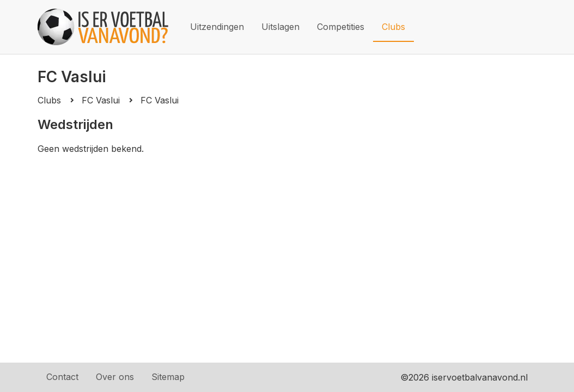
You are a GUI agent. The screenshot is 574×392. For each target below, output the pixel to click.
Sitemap (168, 377)
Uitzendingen (217, 27)
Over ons (115, 377)
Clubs (393, 27)
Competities (341, 27)
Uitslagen (280, 27)
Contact (62, 377)
